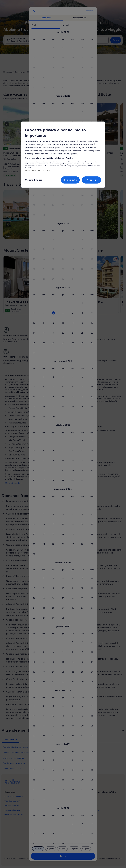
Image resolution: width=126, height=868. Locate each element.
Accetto (91, 180)
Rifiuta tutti (70, 180)
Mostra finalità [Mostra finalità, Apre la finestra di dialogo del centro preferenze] (34, 180)
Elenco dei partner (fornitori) (37, 170)
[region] (63, 155)
